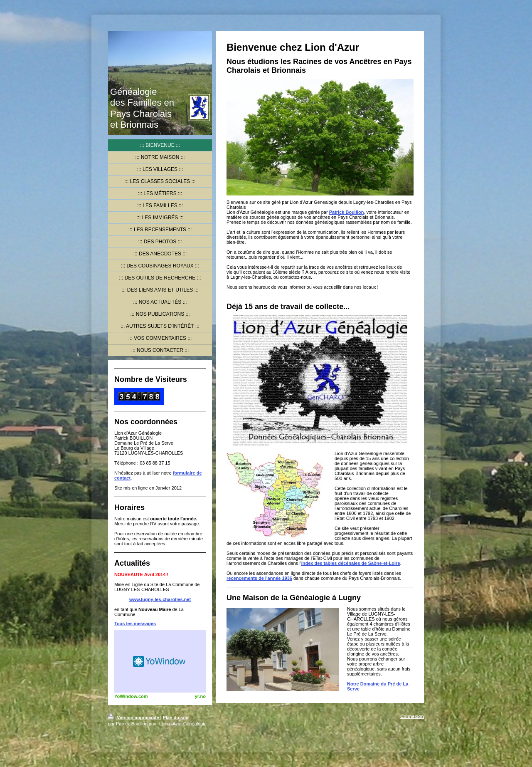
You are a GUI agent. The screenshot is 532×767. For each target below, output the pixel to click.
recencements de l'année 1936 (259, 578)
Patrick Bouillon (347, 212)
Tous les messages (135, 623)
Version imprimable (134, 718)
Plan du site (176, 718)
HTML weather (160, 661)
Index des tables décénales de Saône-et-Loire (351, 563)
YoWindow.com (131, 696)
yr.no (200, 696)
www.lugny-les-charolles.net (160, 599)
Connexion (412, 716)
